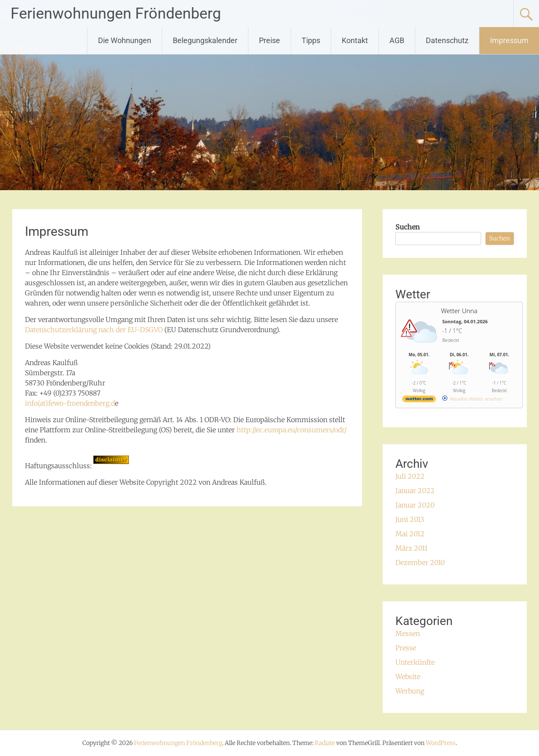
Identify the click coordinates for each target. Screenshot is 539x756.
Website (408, 677)
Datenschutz (447, 40)
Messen (408, 633)
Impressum (509, 40)
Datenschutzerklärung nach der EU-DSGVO (94, 330)
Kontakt (355, 40)
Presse (406, 648)
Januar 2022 (415, 491)
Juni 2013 (410, 519)
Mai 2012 (410, 534)
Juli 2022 (410, 476)
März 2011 (411, 548)
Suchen (408, 227)
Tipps (311, 40)
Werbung (410, 691)
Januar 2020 (415, 505)
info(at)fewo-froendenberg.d (70, 403)
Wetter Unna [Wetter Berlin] (459, 311)
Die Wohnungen (125, 40)
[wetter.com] (419, 400)
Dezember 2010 (420, 562)
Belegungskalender (205, 40)
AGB (397, 40)
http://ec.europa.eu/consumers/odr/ (292, 430)
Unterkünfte (415, 662)
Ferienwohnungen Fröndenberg (116, 14)
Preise (269, 40)
